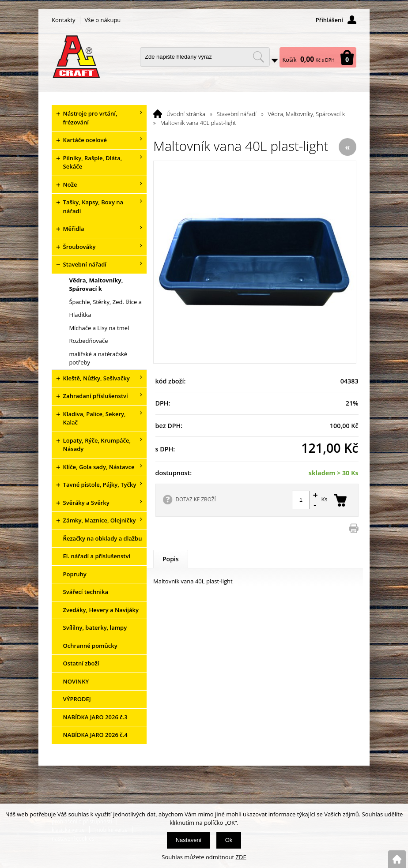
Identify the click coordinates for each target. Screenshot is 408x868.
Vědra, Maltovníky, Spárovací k (307, 114)
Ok (229, 840)
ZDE (241, 857)
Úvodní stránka (186, 114)
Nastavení (189, 840)
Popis (171, 559)
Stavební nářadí (237, 114)
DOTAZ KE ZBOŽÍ (196, 499)
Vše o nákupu (103, 20)
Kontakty (64, 20)
